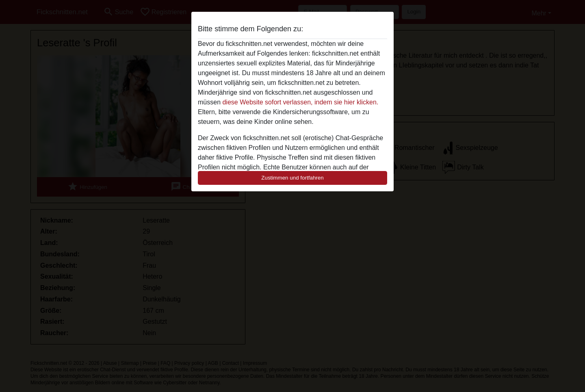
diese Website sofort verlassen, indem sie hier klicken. (300, 102)
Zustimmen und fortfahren (292, 178)
